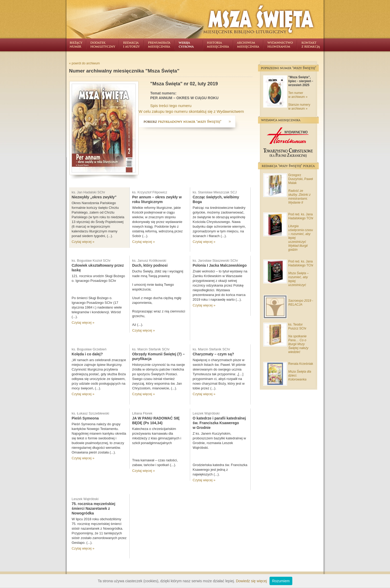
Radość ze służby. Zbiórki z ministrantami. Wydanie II (300, 197)
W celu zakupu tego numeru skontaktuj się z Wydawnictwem (191, 111)
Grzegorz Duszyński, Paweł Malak (301, 179)
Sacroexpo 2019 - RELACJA (301, 303)
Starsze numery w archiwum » (299, 107)
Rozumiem (281, 581)
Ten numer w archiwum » (298, 95)
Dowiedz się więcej (251, 581)
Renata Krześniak (301, 364)
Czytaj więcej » (83, 242)
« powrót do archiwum (84, 63)
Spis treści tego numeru (171, 106)
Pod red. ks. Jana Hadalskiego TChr (301, 216)
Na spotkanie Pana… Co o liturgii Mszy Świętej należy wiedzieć (298, 344)
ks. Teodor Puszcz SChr (297, 326)
